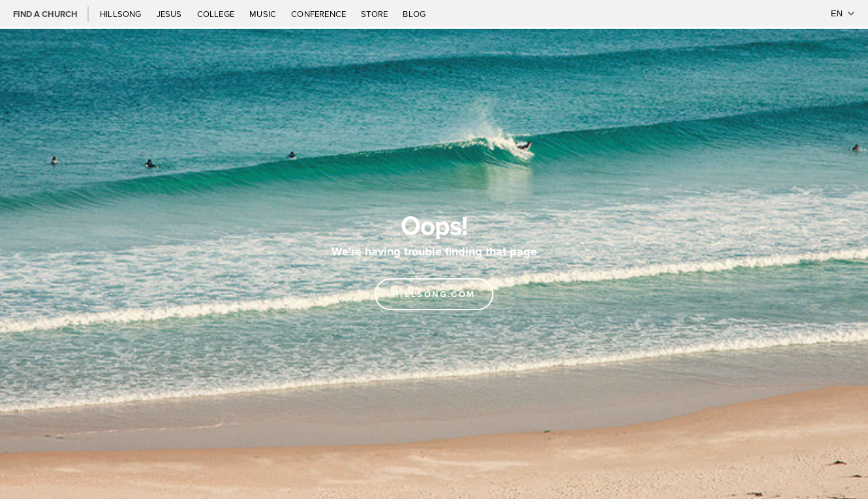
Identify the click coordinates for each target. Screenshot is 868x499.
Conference (319, 14)
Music (264, 14)
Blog (414, 14)
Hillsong (122, 14)
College (217, 14)
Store (375, 14)
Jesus (170, 14)
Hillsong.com (434, 294)
